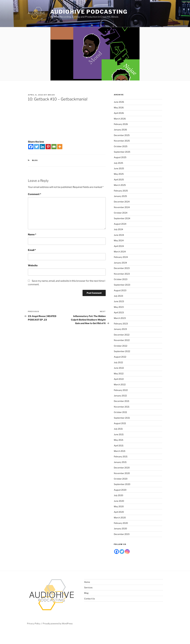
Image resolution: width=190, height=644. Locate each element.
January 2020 (120, 528)
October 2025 (121, 146)
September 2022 (122, 351)
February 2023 (121, 324)
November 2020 (122, 473)
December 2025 (122, 135)
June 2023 (119, 301)
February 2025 (121, 191)
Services (88, 587)
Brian (51, 95)
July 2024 (118, 229)
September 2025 (122, 152)
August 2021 (120, 423)
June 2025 (119, 168)
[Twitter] (37, 147)
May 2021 (119, 440)
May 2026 (119, 108)
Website (33, 265)
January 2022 (120, 396)
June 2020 (119, 501)
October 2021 (120, 412)
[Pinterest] (48, 147)
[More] (60, 147)
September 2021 (122, 418)
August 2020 (120, 490)
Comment (35, 194)
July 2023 (118, 296)
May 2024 (119, 240)
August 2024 (120, 224)
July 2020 (119, 495)
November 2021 (122, 407)
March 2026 (120, 119)
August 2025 (120, 157)
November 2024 (122, 207)
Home (87, 582)
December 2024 (122, 202)
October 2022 (121, 346)
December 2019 (122, 534)
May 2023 (119, 307)
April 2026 (119, 113)
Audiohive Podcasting (89, 12)
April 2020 (119, 512)
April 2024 (119, 246)
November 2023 (122, 274)
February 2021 (121, 456)
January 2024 (120, 263)
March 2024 (120, 252)
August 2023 (120, 290)
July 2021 (118, 429)
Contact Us (90, 599)
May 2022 (119, 373)
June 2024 (119, 235)
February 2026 (121, 124)
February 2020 (121, 523)
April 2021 (119, 446)
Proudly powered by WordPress (58, 623)
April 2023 (119, 312)
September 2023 (122, 285)
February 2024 (121, 257)
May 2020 (119, 506)
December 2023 (122, 268)
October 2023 (121, 279)
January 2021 (120, 462)
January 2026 (120, 130)
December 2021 (122, 401)
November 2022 (122, 340)
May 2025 (119, 174)
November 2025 (122, 141)
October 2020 (121, 479)
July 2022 (118, 362)
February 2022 (121, 390)
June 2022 (119, 368)
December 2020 (122, 468)
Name (32, 234)
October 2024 (121, 213)
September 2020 (122, 484)
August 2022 (120, 357)
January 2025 (120, 196)
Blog (35, 160)
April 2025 (119, 180)
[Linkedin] (42, 147)
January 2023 (120, 329)
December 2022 (122, 335)
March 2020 (120, 518)
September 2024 (122, 218)
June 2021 (119, 434)
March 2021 (120, 451)
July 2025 (118, 163)
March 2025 (120, 185)
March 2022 (120, 384)
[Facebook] (31, 147)
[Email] (54, 147)
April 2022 (119, 379)
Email (32, 250)
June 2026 (119, 102)
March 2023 (120, 318)
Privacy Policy (34, 623)
